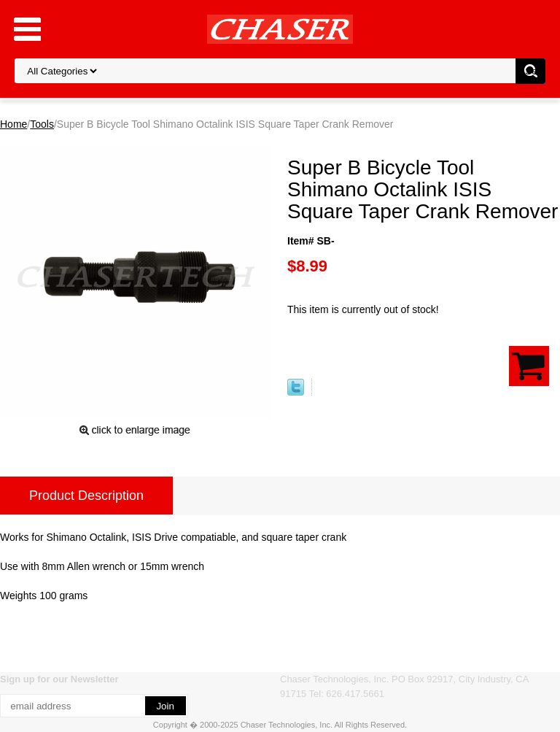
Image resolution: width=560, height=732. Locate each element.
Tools (42, 124)
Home (13, 124)
